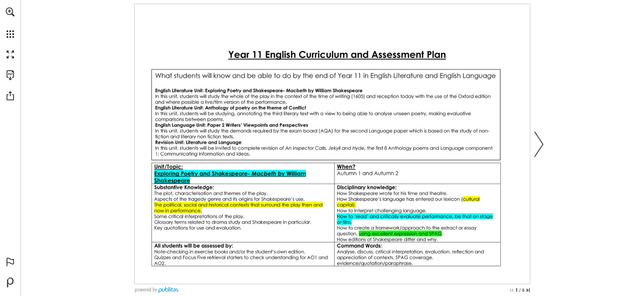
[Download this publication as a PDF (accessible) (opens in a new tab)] (10, 75)
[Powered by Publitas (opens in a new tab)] (10, 282)
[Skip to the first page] (512, 290)
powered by (146, 290)
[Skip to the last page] (528, 290)
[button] (10, 12)
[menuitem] (10, 23)
